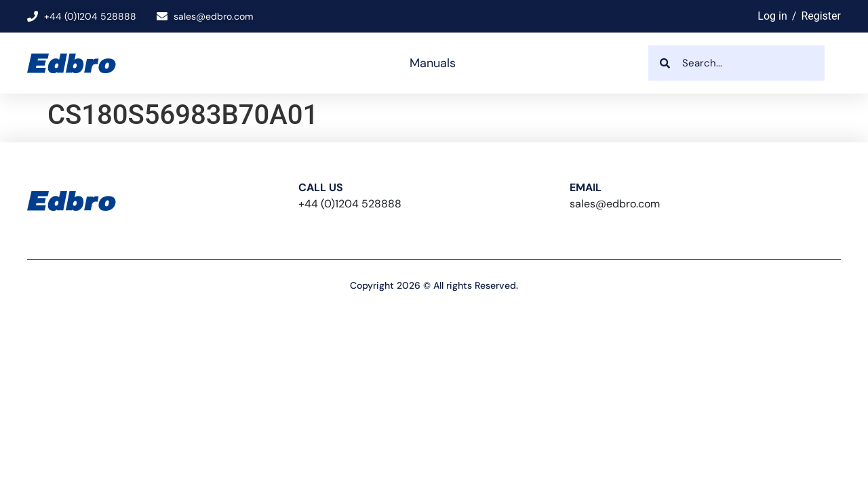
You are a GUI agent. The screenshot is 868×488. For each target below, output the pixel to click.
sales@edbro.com (615, 204)
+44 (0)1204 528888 (350, 204)
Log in (772, 16)
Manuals (433, 63)
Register (821, 16)
